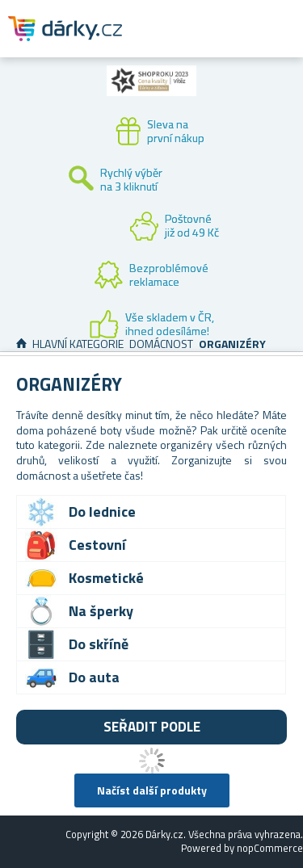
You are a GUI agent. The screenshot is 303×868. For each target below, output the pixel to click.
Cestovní (97, 545)
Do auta (94, 677)
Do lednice (102, 512)
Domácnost (161, 344)
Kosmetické (106, 578)
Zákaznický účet (191, 42)
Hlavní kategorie (78, 344)
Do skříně (99, 644)
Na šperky (101, 611)
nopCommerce (270, 848)
